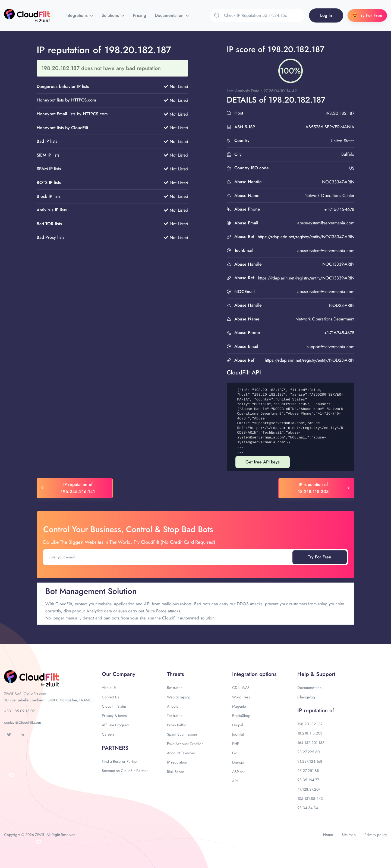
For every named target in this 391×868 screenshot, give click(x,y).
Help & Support (316, 674)
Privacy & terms (114, 716)
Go (235, 753)
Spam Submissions (182, 734)
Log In (326, 15)
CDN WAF (241, 688)
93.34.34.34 (308, 808)
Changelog (306, 697)
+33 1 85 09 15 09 (19, 711)
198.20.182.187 (310, 724)
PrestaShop (241, 716)
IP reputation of (316, 710)
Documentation (170, 15)
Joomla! (238, 734)
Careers (108, 734)
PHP (236, 744)
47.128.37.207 (309, 789)
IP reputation (177, 762)
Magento (239, 706)
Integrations (77, 15)
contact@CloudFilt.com (23, 722)
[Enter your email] (168, 557)
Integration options (254, 674)
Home (328, 835)
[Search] (264, 15)
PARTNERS (115, 748)
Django (238, 762)
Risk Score (176, 772)
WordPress (241, 697)
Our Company (119, 674)
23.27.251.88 (308, 771)
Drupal (238, 725)
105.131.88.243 (310, 799)
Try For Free (320, 557)
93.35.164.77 (308, 780)
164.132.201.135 (311, 743)
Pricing (139, 15)
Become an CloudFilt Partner (125, 771)
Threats (175, 674)
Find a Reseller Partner (120, 761)
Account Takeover (181, 753)
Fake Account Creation (185, 744)
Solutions (111, 15)
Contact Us (111, 697)
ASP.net (238, 772)
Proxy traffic (177, 725)
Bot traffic (175, 688)
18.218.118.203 (310, 733)
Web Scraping (179, 697)
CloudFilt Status (114, 706)
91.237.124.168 (310, 761)
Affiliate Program (116, 725)
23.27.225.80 (308, 752)
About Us (109, 688)
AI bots (173, 706)
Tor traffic (175, 716)
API (235, 781)
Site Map (349, 835)
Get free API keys (263, 462)
